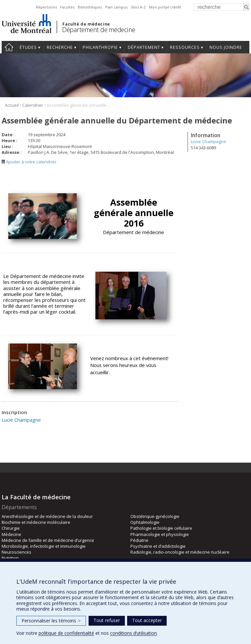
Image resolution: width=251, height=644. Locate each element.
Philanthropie (100, 47)
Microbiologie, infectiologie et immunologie (44, 546)
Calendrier (33, 105)
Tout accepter (147, 620)
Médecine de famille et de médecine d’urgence (48, 540)
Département (144, 47)
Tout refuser (107, 620)
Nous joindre (226, 47)
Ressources (185, 47)
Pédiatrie (139, 540)
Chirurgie (11, 528)
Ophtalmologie (145, 522)
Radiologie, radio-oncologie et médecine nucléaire (180, 552)
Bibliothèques (90, 7)
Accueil (9, 47)
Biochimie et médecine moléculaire (36, 522)
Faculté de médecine (86, 24)
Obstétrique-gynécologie (155, 516)
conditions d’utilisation (134, 633)
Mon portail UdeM (165, 7)
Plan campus (116, 7)
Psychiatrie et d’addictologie (158, 546)
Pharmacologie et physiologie (160, 534)
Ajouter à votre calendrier (29, 162)
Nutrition (10, 558)
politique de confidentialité (66, 633)
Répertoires (46, 7)
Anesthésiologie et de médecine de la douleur (47, 516)
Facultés (67, 7)
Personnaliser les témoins (51, 621)
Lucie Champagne (209, 141)
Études (28, 47)
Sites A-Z (138, 7)
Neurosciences (17, 552)
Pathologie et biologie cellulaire (161, 528)
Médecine (11, 534)
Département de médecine (99, 30)
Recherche (60, 47)
